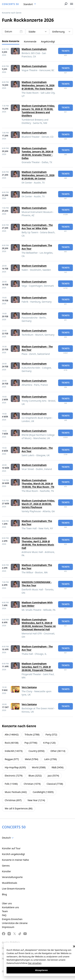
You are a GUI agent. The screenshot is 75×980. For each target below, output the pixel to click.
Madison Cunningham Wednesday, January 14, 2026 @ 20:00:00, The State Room (38, 85)
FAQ (4, 915)
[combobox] (30, 4)
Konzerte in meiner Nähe (15, 860)
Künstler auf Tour (11, 848)
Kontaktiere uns (10, 907)
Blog (4, 894)
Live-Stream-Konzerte (14, 889)
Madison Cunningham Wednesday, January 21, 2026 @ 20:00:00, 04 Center (38, 175)
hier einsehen (35, 963)
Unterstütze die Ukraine (15, 923)
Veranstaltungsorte (12, 877)
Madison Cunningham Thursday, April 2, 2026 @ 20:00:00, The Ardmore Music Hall (38, 543)
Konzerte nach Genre (12, 13)
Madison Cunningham (34, 49)
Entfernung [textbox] (59, 32)
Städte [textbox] (32, 32)
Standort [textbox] (28, 4)
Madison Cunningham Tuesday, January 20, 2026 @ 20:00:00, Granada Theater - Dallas (37, 153)
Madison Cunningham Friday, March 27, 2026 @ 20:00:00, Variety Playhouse (38, 504)
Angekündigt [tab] (48, 41)
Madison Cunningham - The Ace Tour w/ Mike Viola (37, 227)
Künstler (6, 871)
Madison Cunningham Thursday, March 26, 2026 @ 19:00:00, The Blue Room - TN (38, 484)
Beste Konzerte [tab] (11, 41)
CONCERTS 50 (10, 4)
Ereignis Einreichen (12, 919)
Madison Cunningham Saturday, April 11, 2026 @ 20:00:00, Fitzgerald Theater (37, 667)
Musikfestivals (10, 883)
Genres (6, 866)
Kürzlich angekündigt (13, 854)
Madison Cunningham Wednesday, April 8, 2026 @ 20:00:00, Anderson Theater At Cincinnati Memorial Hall (39, 624)
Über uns (7, 903)
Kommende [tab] (30, 41)
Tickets (66, 51)
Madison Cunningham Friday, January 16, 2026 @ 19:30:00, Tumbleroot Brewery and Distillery (38, 111)
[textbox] (8, 838)
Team (5, 911)
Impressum (8, 927)
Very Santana (29, 687)
